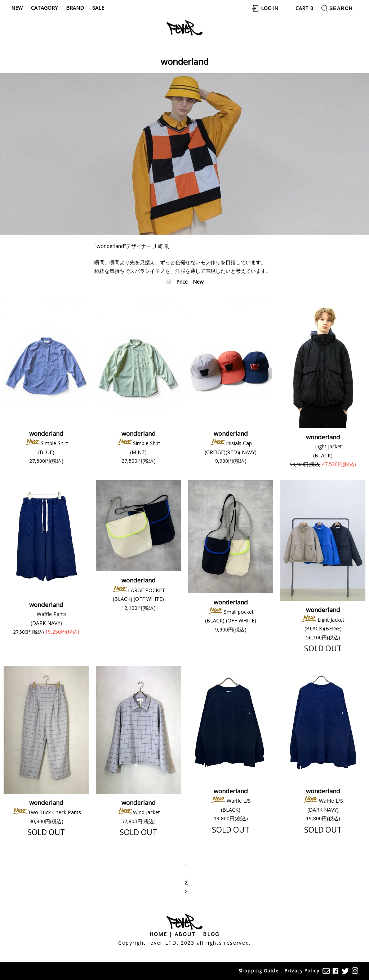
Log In (270, 8)
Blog (211, 934)
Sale (98, 8)
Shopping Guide (259, 971)
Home (158, 934)
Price (182, 282)
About (185, 934)
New (17, 8)
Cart (304, 8)
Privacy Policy (302, 971)
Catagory (44, 8)
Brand (75, 8)
